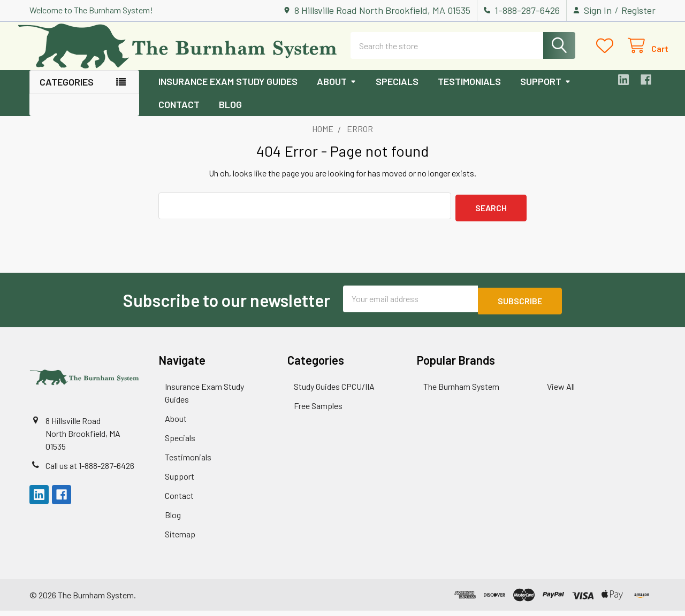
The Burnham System (461, 392)
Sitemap (180, 539)
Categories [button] (67, 91)
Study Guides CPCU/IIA (334, 392)
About (337, 91)
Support (546, 91)
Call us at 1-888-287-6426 (90, 471)
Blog (230, 114)
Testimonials (469, 91)
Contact (179, 114)
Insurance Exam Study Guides (228, 91)
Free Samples (318, 411)
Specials (397, 91)
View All (561, 392)
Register (638, 10)
